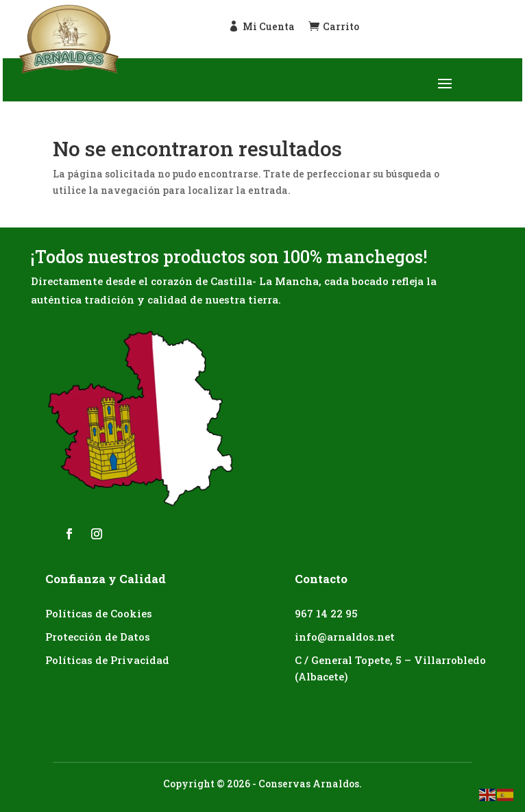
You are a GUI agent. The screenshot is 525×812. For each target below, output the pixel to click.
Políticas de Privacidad (107, 660)
